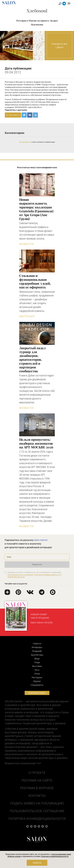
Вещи (37, 659)
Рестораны (37, 677)
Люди (37, 662)
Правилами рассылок (16, 577)
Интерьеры (37, 647)
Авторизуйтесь (25, 142)
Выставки (37, 666)
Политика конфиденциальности (37, 819)
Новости (37, 644)
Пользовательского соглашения (20, 575)
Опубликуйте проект (37, 693)
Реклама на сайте (37, 780)
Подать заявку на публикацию (37, 803)
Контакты (37, 796)
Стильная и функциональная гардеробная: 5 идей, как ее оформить (35, 281)
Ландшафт (37, 651)
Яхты (37, 670)
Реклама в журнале (37, 788)
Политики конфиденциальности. (55, 856)
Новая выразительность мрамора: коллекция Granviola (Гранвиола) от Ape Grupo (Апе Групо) (36, 209)
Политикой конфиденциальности (47, 575)
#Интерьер (27, 316)
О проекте (37, 773)
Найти (60, 4)
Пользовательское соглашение (37, 811)
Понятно (37, 863)
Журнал (37, 681)
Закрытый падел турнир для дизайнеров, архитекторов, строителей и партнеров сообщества (32, 359)
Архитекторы (37, 655)
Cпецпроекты (37, 685)
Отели (37, 674)
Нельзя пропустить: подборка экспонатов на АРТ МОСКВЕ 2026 (36, 443)
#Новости (26, 244)
